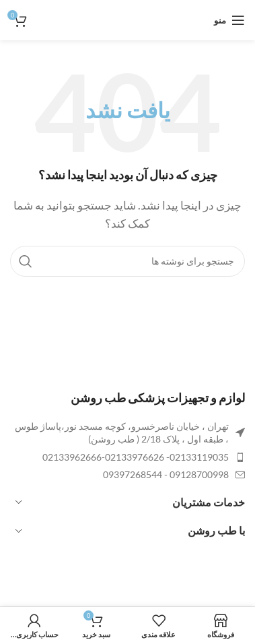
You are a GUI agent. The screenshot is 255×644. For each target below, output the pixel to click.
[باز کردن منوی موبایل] (229, 20)
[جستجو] (128, 261)
